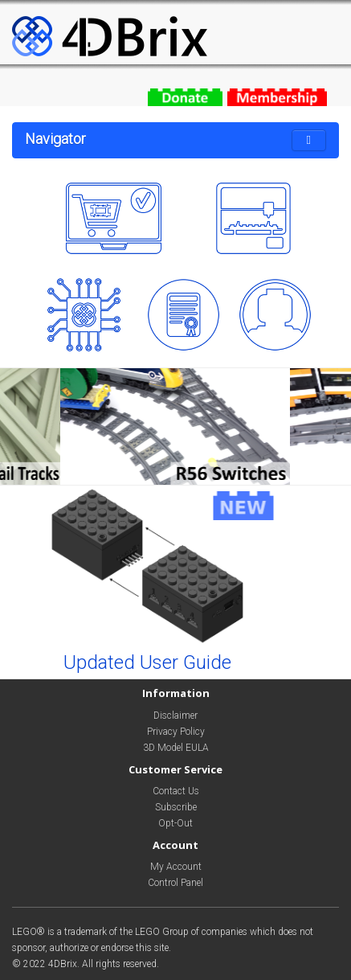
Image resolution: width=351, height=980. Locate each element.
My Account (176, 867)
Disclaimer (175, 716)
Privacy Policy (176, 732)
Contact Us (176, 791)
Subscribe (176, 807)
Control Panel (175, 883)
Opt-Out (175, 823)
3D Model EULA (176, 748)
